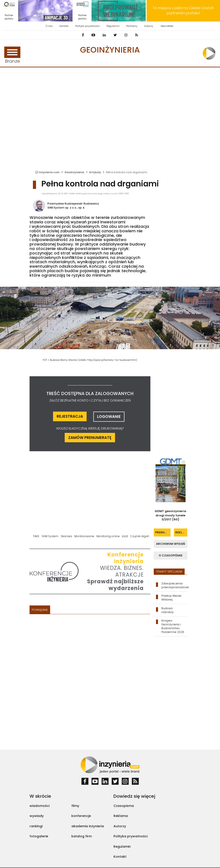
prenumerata (163, 532)
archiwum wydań (171, 544)
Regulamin (113, 26)
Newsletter (167, 26)
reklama (181, 532)
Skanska (66, 536)
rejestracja (70, 416)
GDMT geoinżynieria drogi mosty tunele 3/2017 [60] (170, 515)
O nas (49, 26)
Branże (12, 55)
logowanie (109, 417)
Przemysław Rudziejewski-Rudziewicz (73, 204)
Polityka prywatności (88, 26)
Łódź (125, 536)
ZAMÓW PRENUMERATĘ (90, 438)
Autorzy (149, 26)
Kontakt (64, 26)
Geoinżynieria (110, 50)
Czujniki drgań (140, 536)
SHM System (50, 536)
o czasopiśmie (171, 555)
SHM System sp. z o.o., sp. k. (66, 208)
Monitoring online (108, 536)
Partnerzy (132, 26)
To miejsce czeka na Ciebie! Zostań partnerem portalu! (183, 11)
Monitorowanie (84, 536)
